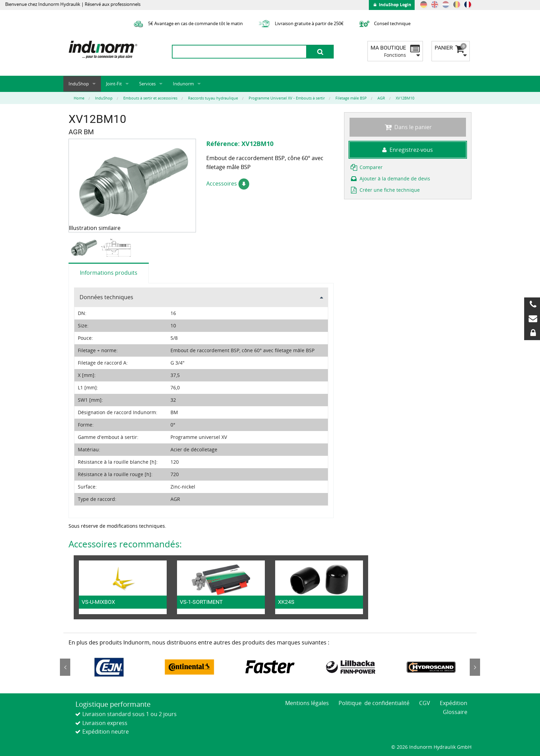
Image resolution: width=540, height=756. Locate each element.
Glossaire (455, 712)
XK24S (286, 602)
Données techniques (106, 297)
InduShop (79, 84)
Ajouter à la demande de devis (390, 178)
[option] (85, 248)
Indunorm (183, 84)
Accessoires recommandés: (125, 544)
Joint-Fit (114, 84)
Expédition (454, 703)
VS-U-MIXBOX (98, 602)
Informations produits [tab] (109, 273)
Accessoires (228, 183)
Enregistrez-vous (408, 150)
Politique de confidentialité (374, 703)
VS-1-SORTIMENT (201, 602)
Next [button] (475, 667)
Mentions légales (307, 703)
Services (147, 84)
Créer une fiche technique (385, 190)
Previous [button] (65, 667)
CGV (425, 703)
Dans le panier (408, 127)
